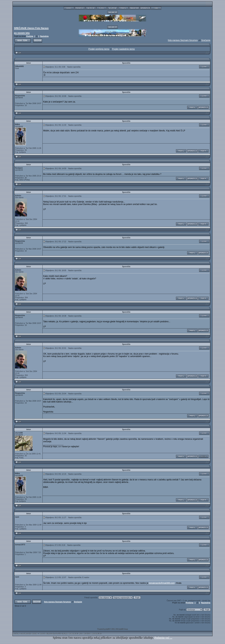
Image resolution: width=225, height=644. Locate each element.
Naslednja (44, 36)
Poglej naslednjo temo (123, 49)
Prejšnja (30, 36)
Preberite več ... (163, 638)
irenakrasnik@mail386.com (162, 583)
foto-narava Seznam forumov (58, 602)
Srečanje (206, 40)
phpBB (107, 629)
